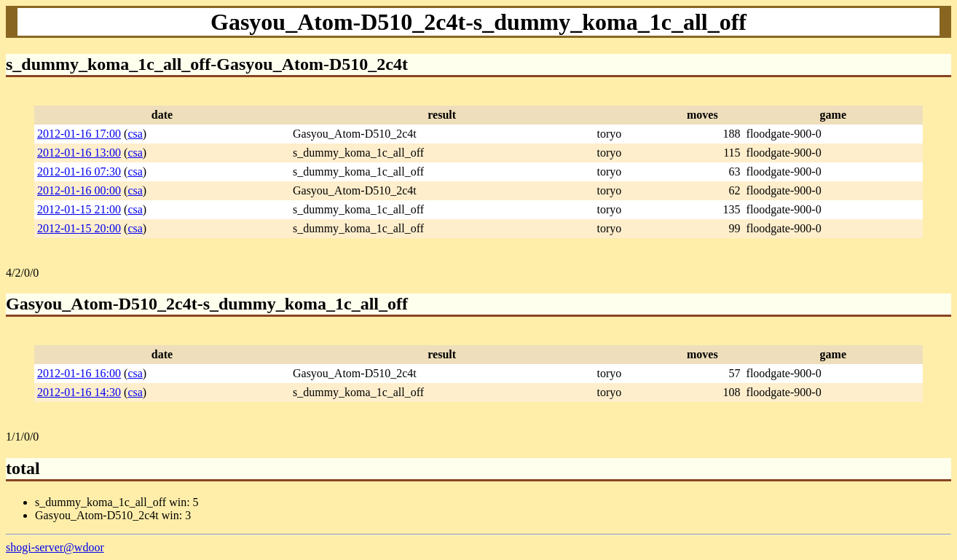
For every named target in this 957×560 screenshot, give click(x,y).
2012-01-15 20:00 (79, 228)
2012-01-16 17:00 (79, 134)
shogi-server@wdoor (55, 547)
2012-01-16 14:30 (79, 392)
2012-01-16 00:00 (79, 190)
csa (135, 134)
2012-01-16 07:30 (79, 171)
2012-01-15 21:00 (79, 209)
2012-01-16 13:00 (79, 153)
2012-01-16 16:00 (79, 373)
